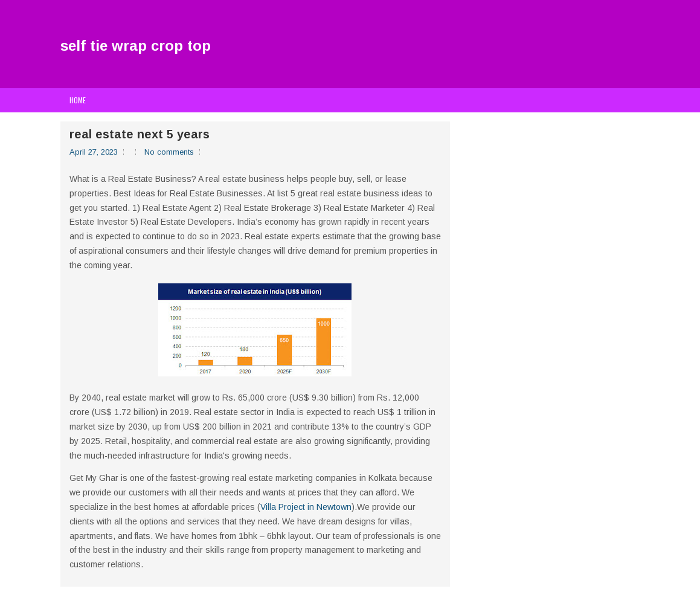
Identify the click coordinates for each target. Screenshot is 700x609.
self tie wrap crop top (136, 46)
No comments (169, 152)
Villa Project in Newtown (306, 507)
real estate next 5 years (140, 134)
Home (78, 100)
